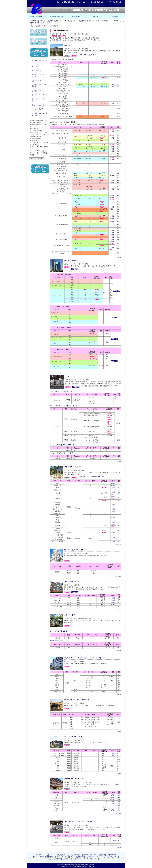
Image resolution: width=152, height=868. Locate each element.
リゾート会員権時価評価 (81, 21)
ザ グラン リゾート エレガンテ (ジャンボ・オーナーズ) (83, 658)
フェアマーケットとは (43, 855)
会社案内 (96, 17)
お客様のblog (91, 857)
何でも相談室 (76, 17)
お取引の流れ (42, 21)
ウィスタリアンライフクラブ (74, 737)
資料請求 (115, 17)
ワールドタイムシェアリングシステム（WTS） (80, 821)
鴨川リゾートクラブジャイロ (74, 550)
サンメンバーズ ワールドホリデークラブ (64, 406)
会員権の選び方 (53, 21)
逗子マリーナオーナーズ (39, 95)
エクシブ (35, 67)
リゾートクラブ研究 (66, 21)
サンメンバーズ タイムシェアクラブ (62, 445)
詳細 (119, 424)
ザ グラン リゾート (38, 91)
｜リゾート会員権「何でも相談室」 (44, 857)
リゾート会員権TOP (37, 26)
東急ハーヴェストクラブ (39, 105)
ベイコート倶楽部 (37, 109)
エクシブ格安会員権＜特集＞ (89, 55)
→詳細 (112, 84)
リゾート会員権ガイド (56, 17)
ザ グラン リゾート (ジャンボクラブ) (77, 700)
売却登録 (34, 21)
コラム (92, 21)
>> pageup (118, 257)
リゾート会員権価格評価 (78, 857)
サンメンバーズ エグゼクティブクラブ (63, 391)
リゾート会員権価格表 (37, 17)
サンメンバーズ (37, 81)
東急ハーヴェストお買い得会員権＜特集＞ (93, 477)
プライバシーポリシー (45, 23)
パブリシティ (117, 21)
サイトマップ (84, 859)
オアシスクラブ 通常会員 (58, 631)
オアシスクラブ (37, 71)
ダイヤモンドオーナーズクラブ (75, 779)
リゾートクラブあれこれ (104, 21)
